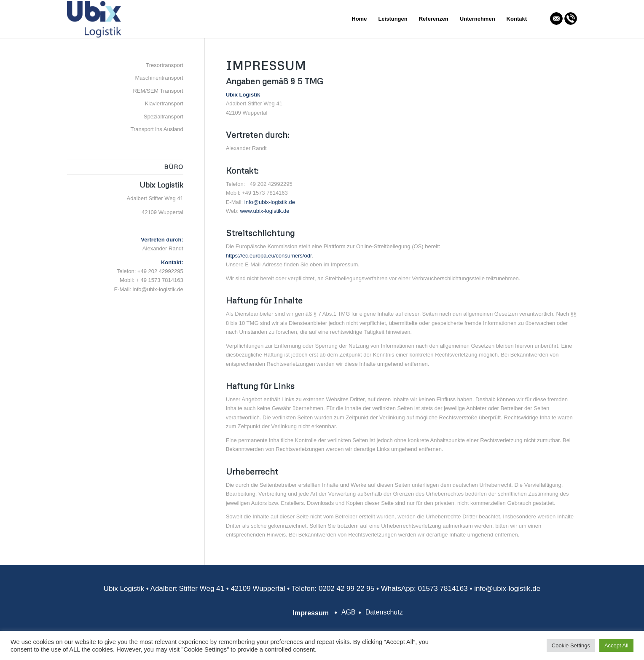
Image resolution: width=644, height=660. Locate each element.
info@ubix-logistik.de (270, 202)
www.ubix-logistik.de (264, 211)
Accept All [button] (616, 645)
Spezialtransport (164, 117)
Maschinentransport (159, 78)
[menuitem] (359, 19)
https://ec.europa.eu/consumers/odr (269, 256)
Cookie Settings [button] (571, 645)
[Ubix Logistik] (95, 19)
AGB (349, 612)
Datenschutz (384, 612)
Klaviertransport (164, 103)
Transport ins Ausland (157, 129)
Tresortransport (164, 65)
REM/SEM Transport (158, 91)
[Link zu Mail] (556, 19)
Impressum (311, 613)
